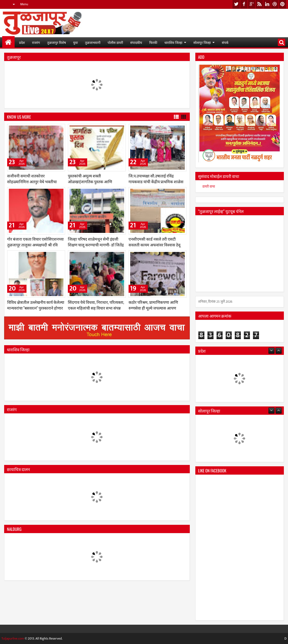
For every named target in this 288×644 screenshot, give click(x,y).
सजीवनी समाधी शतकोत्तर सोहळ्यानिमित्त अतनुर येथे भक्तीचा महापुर (32, 181)
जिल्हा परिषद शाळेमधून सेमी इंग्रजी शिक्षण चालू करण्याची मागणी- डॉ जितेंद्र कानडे (96, 245)
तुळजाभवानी (93, 42)
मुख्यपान (8, 42)
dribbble (275, 4)
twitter (236, 4)
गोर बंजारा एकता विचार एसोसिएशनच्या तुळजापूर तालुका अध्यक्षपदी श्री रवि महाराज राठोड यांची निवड (35, 245)
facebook (244, 4)
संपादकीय (136, 42)
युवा (75, 42)
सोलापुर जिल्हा (202, 42)
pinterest (282, 4)
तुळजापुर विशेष (57, 42)
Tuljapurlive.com (13, 638)
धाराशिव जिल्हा (173, 42)
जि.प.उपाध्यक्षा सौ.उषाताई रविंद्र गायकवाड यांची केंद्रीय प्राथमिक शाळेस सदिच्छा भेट (156, 181)
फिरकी (153, 42)
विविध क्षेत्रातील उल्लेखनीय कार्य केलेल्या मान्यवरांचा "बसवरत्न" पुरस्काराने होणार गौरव (36, 308)
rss (259, 4)
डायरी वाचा (209, 187)
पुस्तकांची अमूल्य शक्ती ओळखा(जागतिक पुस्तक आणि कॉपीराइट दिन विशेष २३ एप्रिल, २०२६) (95, 181)
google (252, 4)
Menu (24, 4)
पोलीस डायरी (115, 42)
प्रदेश (22, 42)
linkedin (267, 4)
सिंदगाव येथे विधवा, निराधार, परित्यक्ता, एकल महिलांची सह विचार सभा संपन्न (96, 305)
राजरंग (36, 42)
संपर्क (225, 42)
